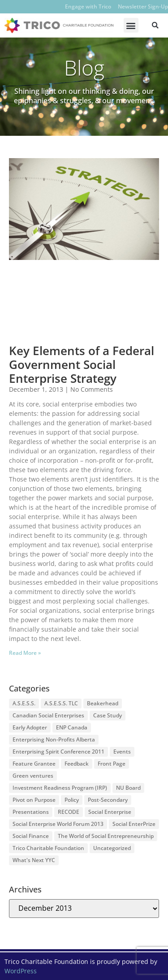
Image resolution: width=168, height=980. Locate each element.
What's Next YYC (34, 860)
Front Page (112, 764)
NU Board (128, 788)
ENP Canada (72, 727)
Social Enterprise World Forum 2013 (58, 824)
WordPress (21, 971)
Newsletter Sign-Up (143, 6)
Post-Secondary (108, 800)
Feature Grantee (34, 764)
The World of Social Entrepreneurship (106, 836)
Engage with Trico (88, 6)
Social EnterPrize (134, 824)
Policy (72, 800)
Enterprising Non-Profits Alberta (54, 739)
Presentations (31, 812)
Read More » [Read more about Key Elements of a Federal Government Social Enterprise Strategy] (25, 653)
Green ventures (33, 776)
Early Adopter (30, 727)
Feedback (77, 764)
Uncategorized (112, 848)
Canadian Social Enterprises (48, 715)
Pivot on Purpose (34, 800)
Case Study (108, 715)
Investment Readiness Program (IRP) (60, 788)
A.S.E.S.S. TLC (61, 703)
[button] (131, 25)
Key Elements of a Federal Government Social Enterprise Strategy (82, 364)
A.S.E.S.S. (24, 703)
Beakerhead (103, 703)
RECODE (69, 812)
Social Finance (31, 836)
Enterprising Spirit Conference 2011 (58, 752)
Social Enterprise (110, 812)
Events (122, 752)
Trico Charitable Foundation (48, 848)
